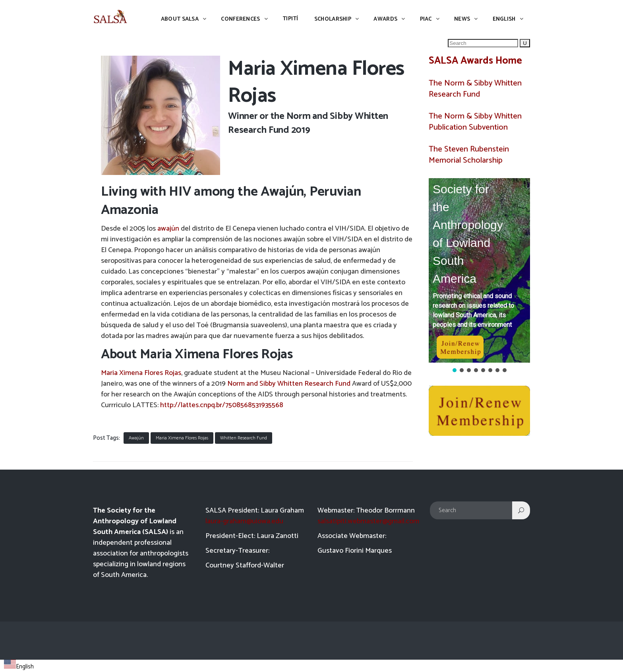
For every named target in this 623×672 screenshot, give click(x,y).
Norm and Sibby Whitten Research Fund (289, 384)
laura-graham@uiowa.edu (244, 521)
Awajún (136, 438)
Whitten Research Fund (244, 438)
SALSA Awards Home (475, 61)
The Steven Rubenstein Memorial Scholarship (469, 155)
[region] (479, 276)
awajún (168, 229)
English (19, 667)
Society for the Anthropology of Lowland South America (468, 234)
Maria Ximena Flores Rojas (141, 373)
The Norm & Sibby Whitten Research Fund (475, 89)
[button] (479, 270)
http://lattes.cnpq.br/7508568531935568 (222, 405)
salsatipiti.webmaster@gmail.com (368, 521)
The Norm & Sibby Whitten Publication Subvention (475, 122)
